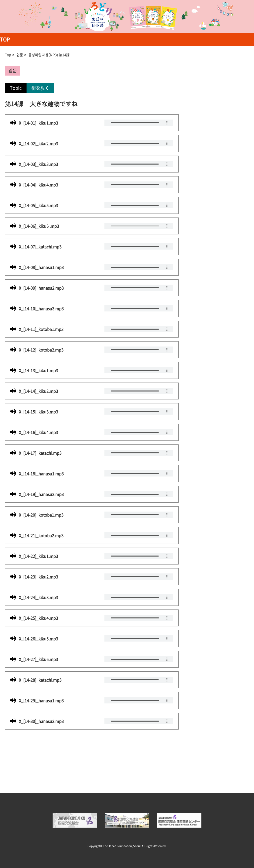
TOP (5, 39)
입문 (20, 55)
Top (8, 55)
